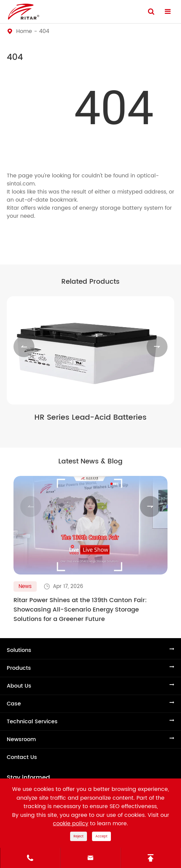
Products (19, 668)
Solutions (19, 650)
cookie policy (71, 824)
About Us (19, 686)
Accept (101, 836)
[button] (24, 347)
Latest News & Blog (90, 462)
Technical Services (32, 722)
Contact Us (22, 757)
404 (44, 31)
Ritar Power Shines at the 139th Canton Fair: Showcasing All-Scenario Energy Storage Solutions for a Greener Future (80, 610)
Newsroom (21, 739)
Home (24, 31)
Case (14, 704)
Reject (79, 836)
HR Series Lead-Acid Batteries (90, 418)
